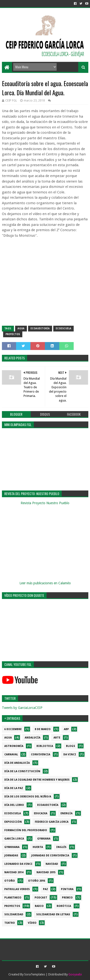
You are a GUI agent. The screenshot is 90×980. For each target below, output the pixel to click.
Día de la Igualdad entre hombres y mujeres (37, 780)
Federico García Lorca (52, 822)
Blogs (71, 746)
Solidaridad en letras (53, 914)
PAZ (45, 889)
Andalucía (33, 738)
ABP (66, 729)
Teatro (10, 923)
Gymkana (44, 839)
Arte (57, 738)
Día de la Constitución (22, 771)
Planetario (13, 898)
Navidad (52, 864)
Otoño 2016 (37, 881)
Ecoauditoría (40, 328)
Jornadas (11, 856)
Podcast (41, 898)
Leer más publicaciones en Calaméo (45, 583)
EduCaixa (41, 813)
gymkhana (12, 847)
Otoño (10, 881)
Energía (66, 813)
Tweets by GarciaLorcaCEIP (22, 708)
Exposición (13, 822)
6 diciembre (13, 729)
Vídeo (32, 923)
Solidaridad (14, 914)
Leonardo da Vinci (18, 864)
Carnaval (11, 754)
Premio (67, 898)
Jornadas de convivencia (50, 856)
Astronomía (14, 746)
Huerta (38, 847)
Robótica (64, 906)
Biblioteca (45, 746)
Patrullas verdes (17, 889)
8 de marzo (43, 729)
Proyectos (13, 334)
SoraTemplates (35, 974)
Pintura (67, 889)
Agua (21, 328)
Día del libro (14, 805)
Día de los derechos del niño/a (28, 797)
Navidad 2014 (14, 872)
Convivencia (41, 754)
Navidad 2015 (46, 872)
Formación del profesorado (26, 830)
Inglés (61, 847)
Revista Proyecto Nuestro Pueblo (45, 503)
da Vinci (70, 754)
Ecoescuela (63, 328)
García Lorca (14, 839)
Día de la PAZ (14, 788)
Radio (39, 906)
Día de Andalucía (17, 763)
